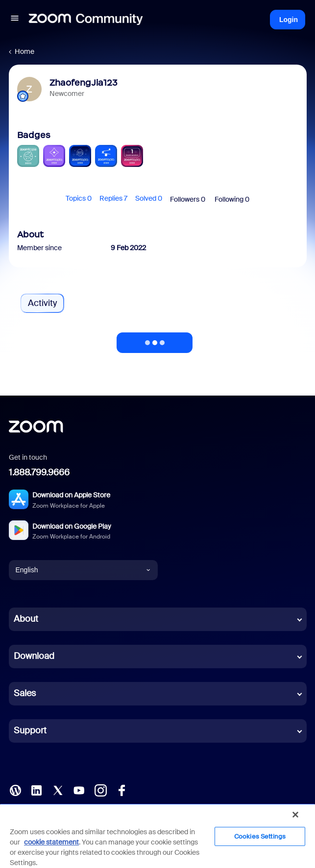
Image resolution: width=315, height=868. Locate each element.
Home (24, 51)
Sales (25, 693)
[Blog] (15, 789)
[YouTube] (79, 789)
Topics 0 (79, 198)
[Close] (295, 815)
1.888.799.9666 (39, 472)
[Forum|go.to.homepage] (86, 20)
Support (30, 730)
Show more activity (155, 340)
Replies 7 (113, 198)
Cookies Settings (260, 836)
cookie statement (51, 842)
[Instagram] (100, 789)
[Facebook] (121, 789)
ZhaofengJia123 (84, 83)
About (26, 619)
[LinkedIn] (36, 789)
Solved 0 (149, 198)
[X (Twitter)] (58, 789)
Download (34, 656)
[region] (157, 836)
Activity (42, 303)
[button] (15, 20)
